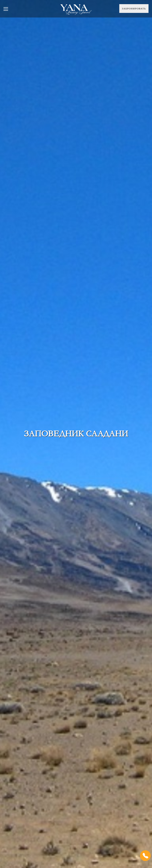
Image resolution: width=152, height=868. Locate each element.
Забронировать (134, 9)
